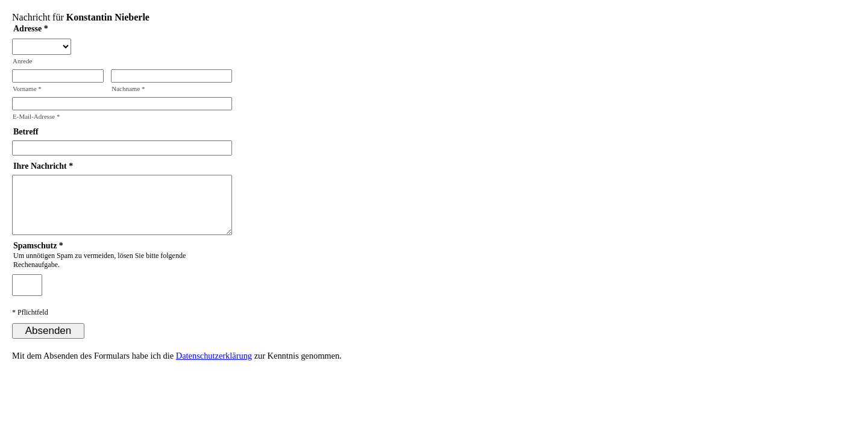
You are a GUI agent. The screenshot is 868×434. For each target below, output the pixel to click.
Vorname (27, 89)
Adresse (27, 29)
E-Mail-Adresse (36, 116)
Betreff (26, 132)
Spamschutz (35, 246)
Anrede (22, 61)
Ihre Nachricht (40, 166)
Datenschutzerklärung (214, 356)
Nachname (128, 89)
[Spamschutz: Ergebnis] (27, 285)
